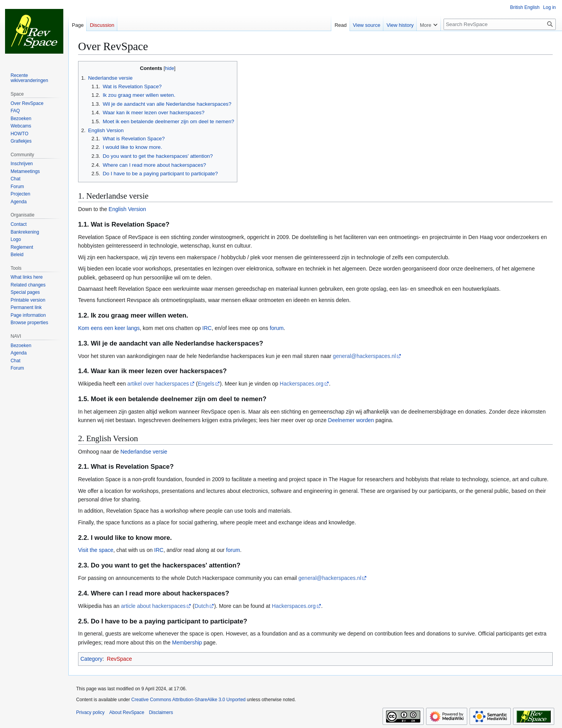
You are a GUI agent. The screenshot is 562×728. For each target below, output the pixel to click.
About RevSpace (127, 712)
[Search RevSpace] (500, 24)
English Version (128, 209)
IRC (207, 328)
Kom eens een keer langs (109, 328)
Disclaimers (161, 712)
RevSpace (119, 659)
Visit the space (96, 550)
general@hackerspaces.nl (364, 356)
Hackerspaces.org (302, 384)
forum (277, 328)
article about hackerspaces (154, 606)
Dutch (202, 606)
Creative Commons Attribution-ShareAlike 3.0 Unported (188, 700)
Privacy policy (90, 712)
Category (91, 659)
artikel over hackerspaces (158, 384)
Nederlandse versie (144, 452)
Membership (187, 642)
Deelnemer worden (351, 420)
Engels (206, 384)
